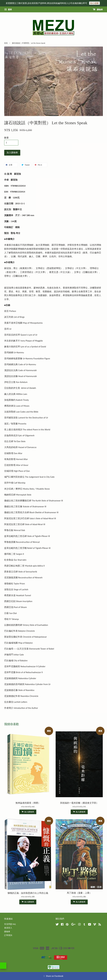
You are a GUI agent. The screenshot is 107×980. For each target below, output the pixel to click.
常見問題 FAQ (10, 924)
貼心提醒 (94, 3)
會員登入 (8, 928)
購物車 (98, 10)
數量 (6, 138)
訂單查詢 (8, 935)
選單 (8, 10)
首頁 (6, 43)
